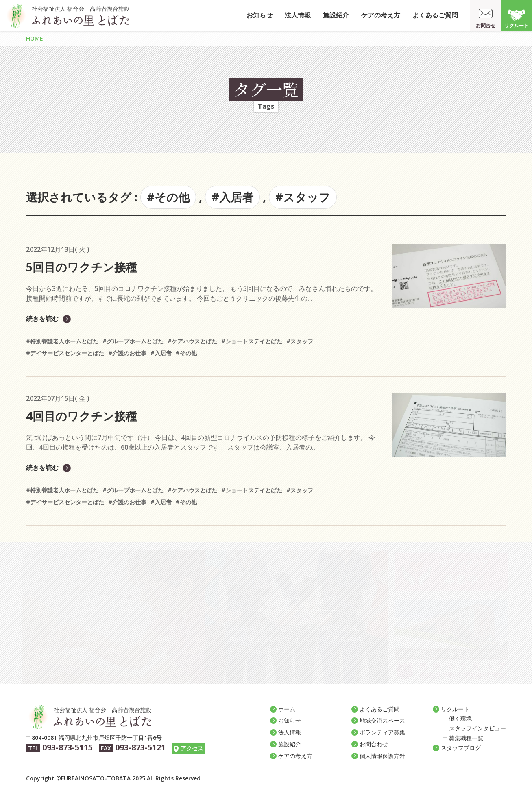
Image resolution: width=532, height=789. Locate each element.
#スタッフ (303, 197)
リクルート (517, 25)
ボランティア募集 (382, 732)
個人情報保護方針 (382, 756)
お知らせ (259, 15)
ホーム (287, 709)
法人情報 (298, 15)
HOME (35, 38)
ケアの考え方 (381, 15)
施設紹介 (336, 15)
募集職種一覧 (466, 738)
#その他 (168, 197)
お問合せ (486, 25)
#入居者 (232, 197)
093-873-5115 (68, 747)
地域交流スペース (382, 720)
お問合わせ (374, 744)
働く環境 (460, 718)
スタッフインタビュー (477, 728)
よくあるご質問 (435, 15)
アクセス (192, 748)
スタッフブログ (461, 748)
